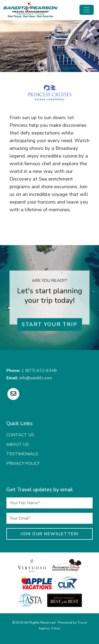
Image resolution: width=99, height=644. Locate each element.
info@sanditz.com (36, 378)
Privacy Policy (23, 463)
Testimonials (22, 454)
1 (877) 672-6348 (39, 371)
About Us (18, 444)
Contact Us (20, 435)
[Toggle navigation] (87, 10)
